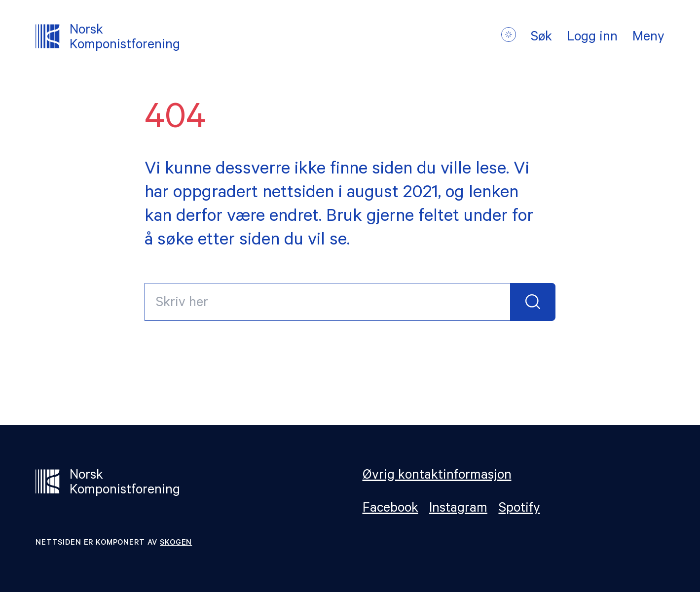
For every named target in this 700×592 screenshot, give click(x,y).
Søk (541, 38)
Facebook (390, 509)
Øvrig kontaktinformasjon (437, 477)
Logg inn (592, 38)
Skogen (176, 543)
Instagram (458, 509)
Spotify (519, 509)
